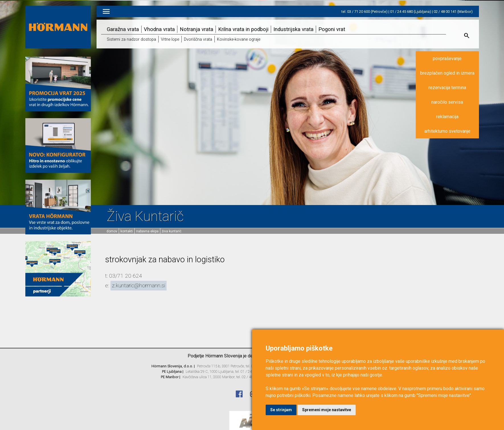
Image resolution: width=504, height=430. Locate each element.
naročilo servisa (447, 102)
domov (112, 231)
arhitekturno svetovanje (447, 131)
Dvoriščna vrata (198, 39)
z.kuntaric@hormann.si (139, 285)
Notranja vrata (196, 29)
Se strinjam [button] (281, 410)
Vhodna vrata (159, 29)
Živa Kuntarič (172, 231)
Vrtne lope (170, 39)
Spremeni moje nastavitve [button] (327, 410)
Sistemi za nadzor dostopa (131, 39)
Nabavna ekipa (147, 231)
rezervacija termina (447, 88)
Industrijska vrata (293, 29)
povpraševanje (447, 59)
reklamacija (447, 117)
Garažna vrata (123, 29)
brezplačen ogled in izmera (447, 73)
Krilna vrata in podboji (243, 29)
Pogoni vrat (332, 29)
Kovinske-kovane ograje (239, 39)
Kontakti (127, 231)
